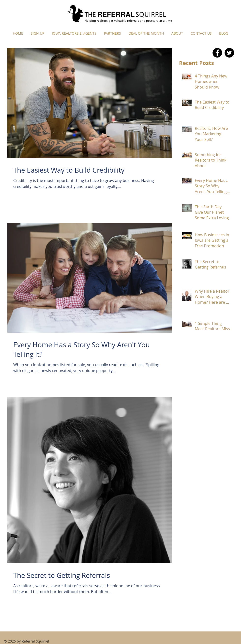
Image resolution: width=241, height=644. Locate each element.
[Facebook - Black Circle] (217, 53)
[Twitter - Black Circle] (229, 53)
